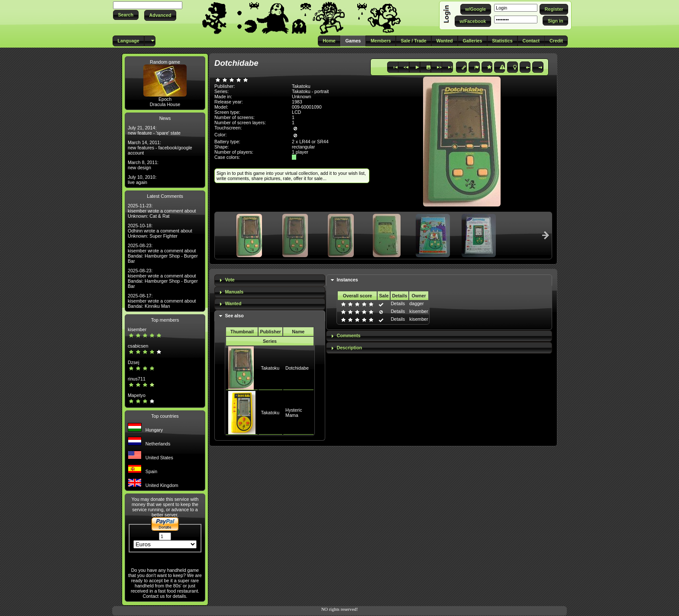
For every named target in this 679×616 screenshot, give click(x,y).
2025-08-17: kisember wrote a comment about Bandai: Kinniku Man (162, 301)
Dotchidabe (297, 368)
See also (234, 316)
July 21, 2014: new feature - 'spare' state (154, 130)
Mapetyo (137, 395)
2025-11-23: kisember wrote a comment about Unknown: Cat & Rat (162, 211)
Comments (348, 335)
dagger (416, 303)
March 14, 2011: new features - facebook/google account (160, 148)
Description (349, 348)
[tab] (270, 280)
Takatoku (270, 368)
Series (270, 341)
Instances (347, 280)
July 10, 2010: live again (142, 180)
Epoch (165, 99)
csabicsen (138, 346)
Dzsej (134, 362)
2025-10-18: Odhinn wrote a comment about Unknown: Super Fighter (160, 231)
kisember (137, 329)
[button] (126, 15)
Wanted (233, 303)
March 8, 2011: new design (143, 165)
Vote (230, 280)
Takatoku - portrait (310, 91)
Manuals (234, 292)
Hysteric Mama (294, 413)
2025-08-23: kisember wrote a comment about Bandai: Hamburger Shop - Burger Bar (163, 253)
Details (398, 303)
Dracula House (165, 104)
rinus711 (137, 379)
